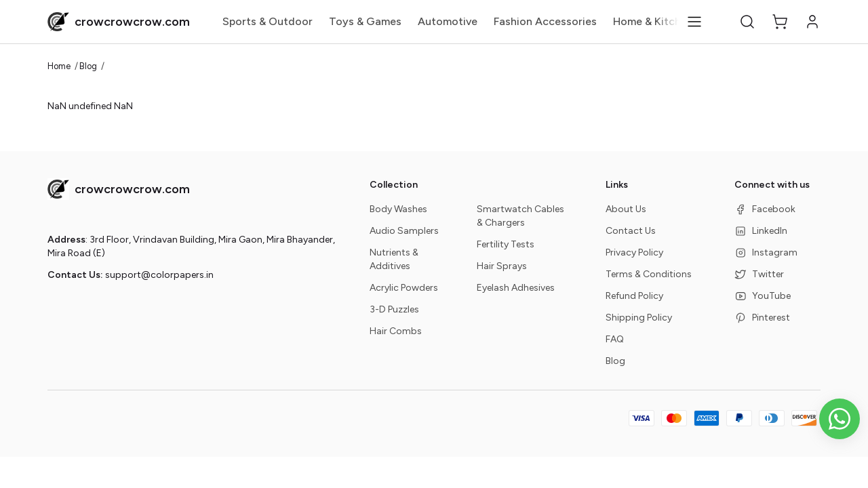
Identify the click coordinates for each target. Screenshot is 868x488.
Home (59, 66)
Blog (88, 66)
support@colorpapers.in (159, 275)
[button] (747, 22)
